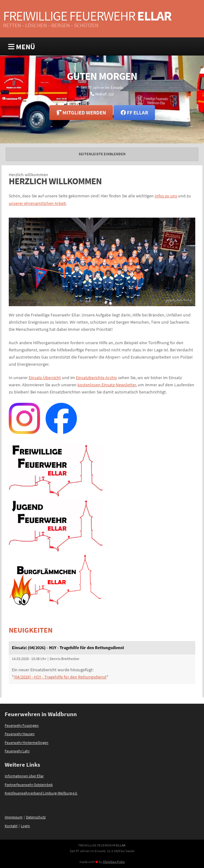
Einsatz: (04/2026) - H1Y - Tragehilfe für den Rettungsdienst (68, 648)
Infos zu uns (166, 196)
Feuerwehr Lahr (17, 751)
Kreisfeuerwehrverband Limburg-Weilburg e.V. (41, 793)
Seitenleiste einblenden (102, 154)
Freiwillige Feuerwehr (87, 16)
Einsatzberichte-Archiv (97, 378)
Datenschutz (36, 817)
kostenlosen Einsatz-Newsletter (107, 385)
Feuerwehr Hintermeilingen (27, 743)
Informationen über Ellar (24, 776)
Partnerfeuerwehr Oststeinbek (29, 785)
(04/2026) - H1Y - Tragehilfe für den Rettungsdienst (60, 677)
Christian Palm (114, 862)
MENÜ (22, 47)
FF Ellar (134, 113)
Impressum (14, 817)
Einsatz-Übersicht (45, 378)
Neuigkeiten (31, 630)
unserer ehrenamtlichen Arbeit (37, 203)
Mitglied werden (81, 113)
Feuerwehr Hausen (20, 734)
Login (25, 826)
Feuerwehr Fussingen (22, 726)
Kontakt (11, 826)
